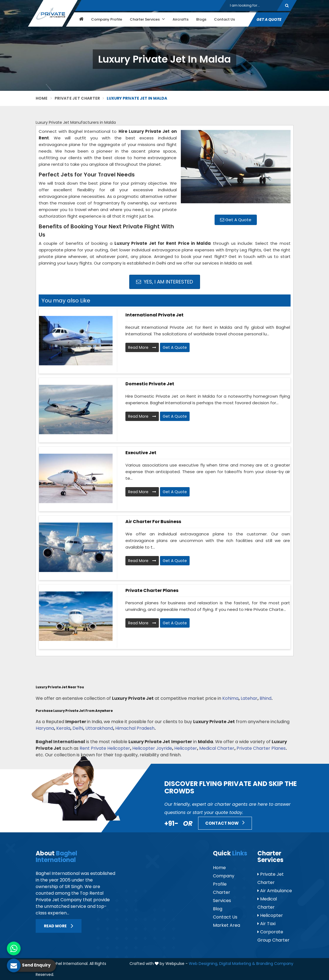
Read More (142, 347)
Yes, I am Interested (164, 282)
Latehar (249, 698)
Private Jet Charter (77, 98)
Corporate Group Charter (273, 936)
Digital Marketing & (237, 964)
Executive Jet (141, 453)
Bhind (265, 698)
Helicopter (186, 748)
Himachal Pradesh (135, 728)
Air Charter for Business (153, 522)
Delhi (78, 728)
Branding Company (275, 964)
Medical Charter (217, 748)
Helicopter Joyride (152, 748)
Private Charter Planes (152, 590)
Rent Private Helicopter (105, 748)
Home (42, 98)
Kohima (230, 698)
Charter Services (147, 19)
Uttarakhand (99, 728)
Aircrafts (181, 19)
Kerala (63, 728)
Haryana (45, 728)
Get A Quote (269, 19)
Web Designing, (203, 964)
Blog (218, 909)
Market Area (227, 925)
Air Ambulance (275, 891)
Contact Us (224, 19)
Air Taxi (266, 924)
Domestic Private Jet (150, 384)
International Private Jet (154, 315)
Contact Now (225, 822)
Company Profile (107, 19)
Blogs (201, 19)
